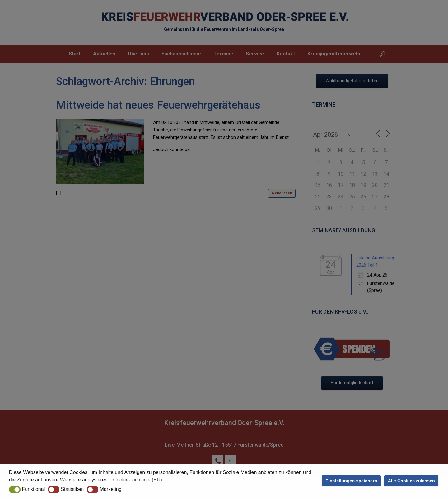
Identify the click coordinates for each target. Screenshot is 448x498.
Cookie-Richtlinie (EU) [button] (138, 480)
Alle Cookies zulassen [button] (411, 481)
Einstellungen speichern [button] (351, 481)
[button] (15, 490)
